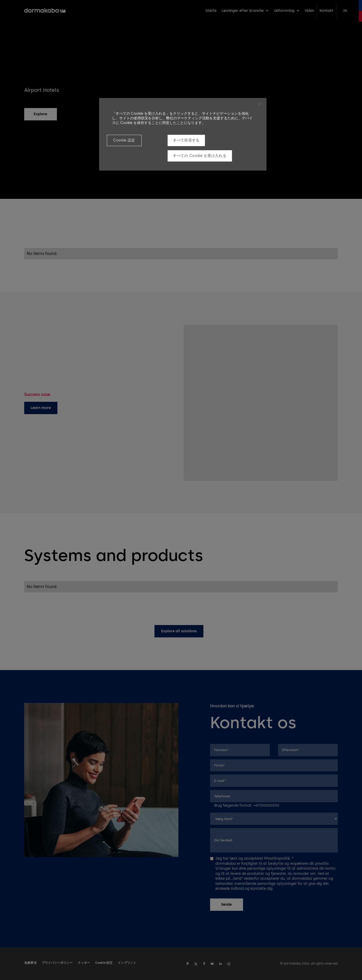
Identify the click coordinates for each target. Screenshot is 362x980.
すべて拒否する (186, 140)
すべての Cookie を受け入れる (200, 156)
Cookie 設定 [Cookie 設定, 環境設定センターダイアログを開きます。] (124, 140)
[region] (183, 134)
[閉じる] (259, 104)
